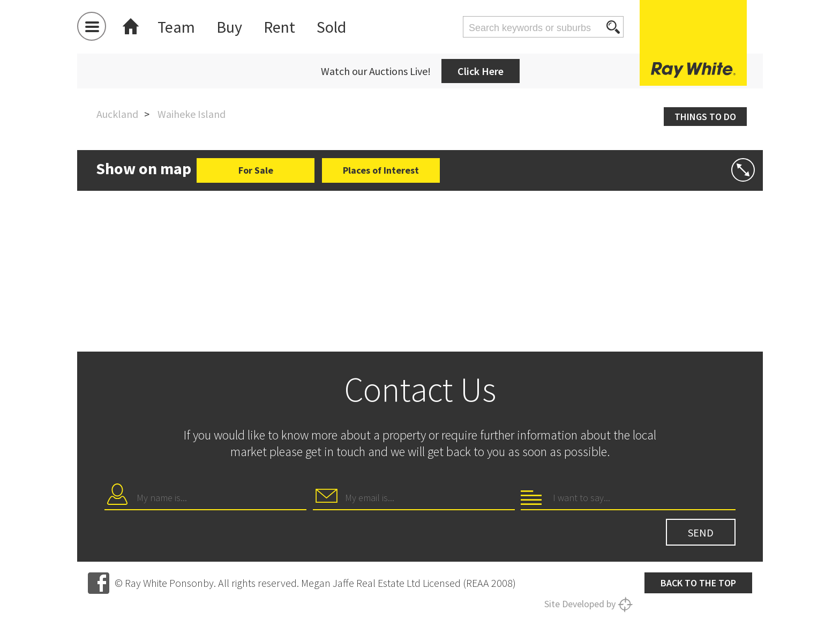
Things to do (705, 117)
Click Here (481, 71)
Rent (279, 27)
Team (176, 27)
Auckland (117, 114)
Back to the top (698, 583)
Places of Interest (381, 170)
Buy (229, 27)
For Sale (256, 170)
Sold (331, 27)
